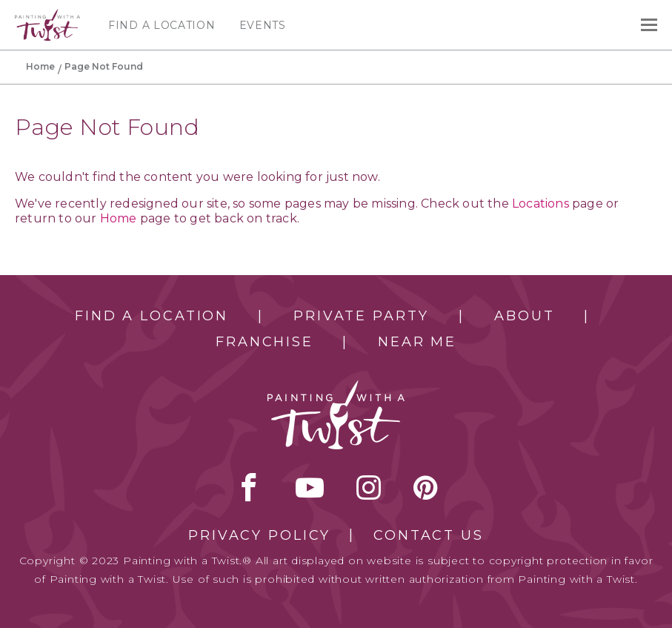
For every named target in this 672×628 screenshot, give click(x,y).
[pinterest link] (426, 487)
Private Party (361, 316)
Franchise (265, 342)
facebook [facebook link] (249, 487)
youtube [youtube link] (310, 487)
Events (263, 25)
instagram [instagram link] (369, 487)
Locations (540, 204)
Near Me (417, 342)
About (524, 316)
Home (40, 66)
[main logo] (47, 16)
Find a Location (162, 25)
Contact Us (429, 535)
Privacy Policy (259, 535)
